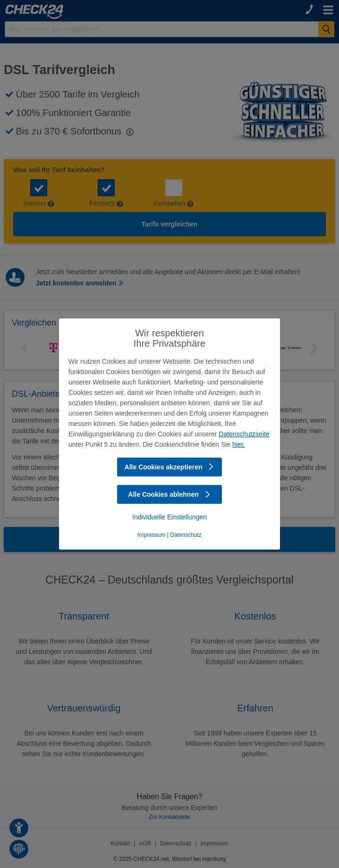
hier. (238, 444)
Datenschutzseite (244, 434)
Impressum (151, 535)
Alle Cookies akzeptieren (170, 467)
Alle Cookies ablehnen (169, 494)
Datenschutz (186, 535)
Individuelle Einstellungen (169, 517)
